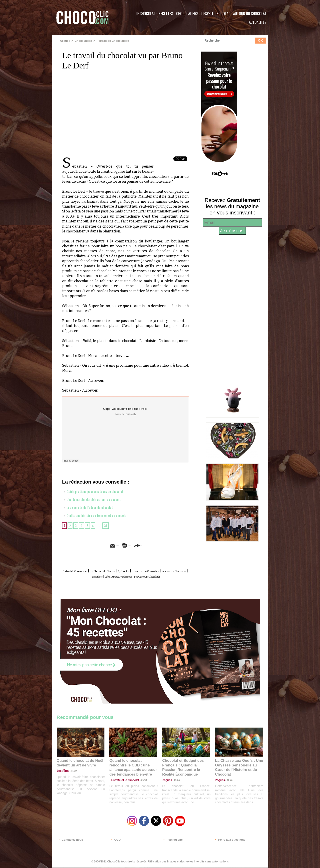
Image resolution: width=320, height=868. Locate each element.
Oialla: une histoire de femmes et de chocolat (98, 515)
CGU (116, 841)
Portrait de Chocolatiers (110, 41)
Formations (142, 575)
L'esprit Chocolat (216, 13)
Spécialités (158, 570)
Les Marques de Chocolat (125, 570)
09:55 (140, 778)
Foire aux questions (228, 841)
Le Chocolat (146, 13)
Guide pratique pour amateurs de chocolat (96, 491)
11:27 (72, 774)
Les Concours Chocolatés (132, 580)
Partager (166, 545)
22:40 (228, 778)
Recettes (166, 13)
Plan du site (173, 841)
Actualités (258, 22)
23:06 (175, 783)
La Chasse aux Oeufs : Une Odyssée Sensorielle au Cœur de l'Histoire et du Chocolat (237, 768)
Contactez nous (70, 841)
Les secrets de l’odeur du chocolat (90, 507)
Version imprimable (132, 545)
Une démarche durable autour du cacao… (95, 499)
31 (107, 525)
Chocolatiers (187, 13)
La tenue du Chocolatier (110, 575)
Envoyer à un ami (91, 545)
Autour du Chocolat (250, 13)
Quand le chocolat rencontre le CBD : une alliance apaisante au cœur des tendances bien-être (133, 768)
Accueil (65, 41)
